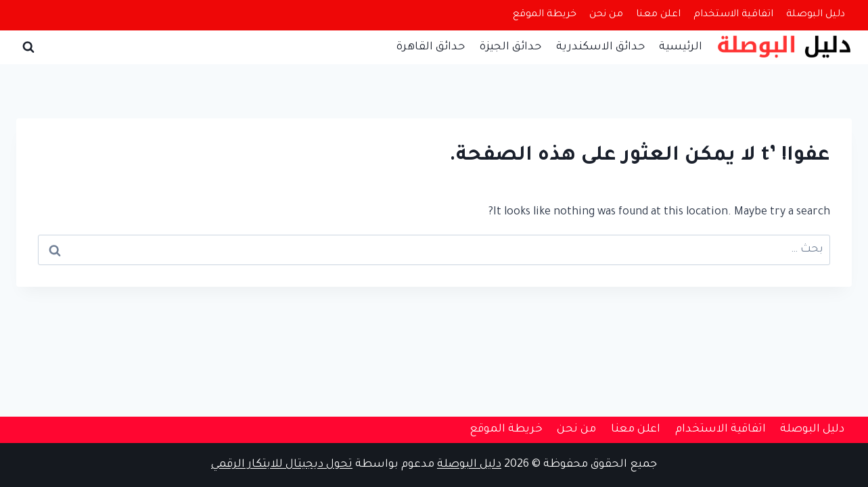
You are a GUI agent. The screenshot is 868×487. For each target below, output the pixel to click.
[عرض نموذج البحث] (28, 47)
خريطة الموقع (545, 15)
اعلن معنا (658, 15)
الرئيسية (681, 47)
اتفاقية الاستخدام (733, 15)
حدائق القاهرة (431, 47)
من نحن (606, 15)
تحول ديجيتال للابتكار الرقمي (282, 465)
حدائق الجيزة (510, 47)
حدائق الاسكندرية (600, 47)
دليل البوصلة (816, 15)
